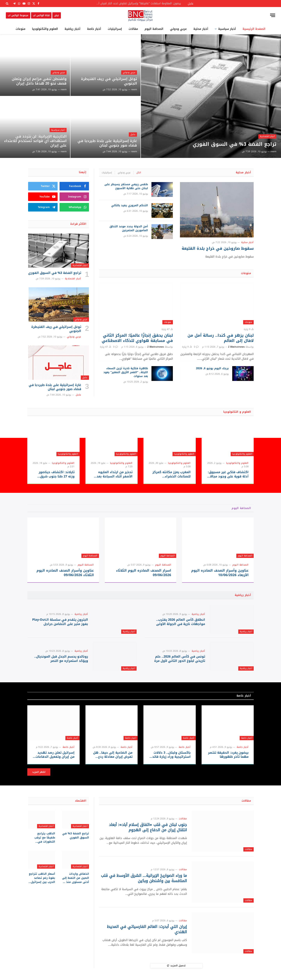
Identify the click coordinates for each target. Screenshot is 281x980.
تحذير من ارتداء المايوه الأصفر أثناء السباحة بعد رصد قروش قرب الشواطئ (112, 474)
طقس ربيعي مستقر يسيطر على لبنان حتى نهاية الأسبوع (126, 186)
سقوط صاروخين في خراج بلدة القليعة (218, 248)
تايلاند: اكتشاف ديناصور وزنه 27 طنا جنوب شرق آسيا (57, 474)
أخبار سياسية (227, 29)
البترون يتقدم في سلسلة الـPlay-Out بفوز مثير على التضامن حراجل (60, 622)
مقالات (133, 29)
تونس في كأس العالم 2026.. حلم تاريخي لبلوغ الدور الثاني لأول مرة (180, 659)
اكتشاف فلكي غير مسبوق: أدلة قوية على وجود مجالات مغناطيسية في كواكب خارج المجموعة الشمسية (228, 474)
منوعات (20, 29)
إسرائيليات (115, 29)
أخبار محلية (201, 29)
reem (273, 151)
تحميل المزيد (176, 966)
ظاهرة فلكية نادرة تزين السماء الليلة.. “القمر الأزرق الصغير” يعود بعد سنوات (126, 372)
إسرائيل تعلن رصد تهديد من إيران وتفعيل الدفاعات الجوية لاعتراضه (55, 755)
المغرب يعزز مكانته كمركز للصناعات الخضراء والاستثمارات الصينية (172, 474)
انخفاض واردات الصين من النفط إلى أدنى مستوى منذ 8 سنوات (76, 878)
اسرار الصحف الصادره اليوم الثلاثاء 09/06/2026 (144, 573)
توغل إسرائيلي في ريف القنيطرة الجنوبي (109, 81)
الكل (139, 173)
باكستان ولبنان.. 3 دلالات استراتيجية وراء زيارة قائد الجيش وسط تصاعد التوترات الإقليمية (171, 755)
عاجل (133, 134)
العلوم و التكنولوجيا (237, 412)
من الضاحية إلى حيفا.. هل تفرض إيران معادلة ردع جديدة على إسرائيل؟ (113, 755)
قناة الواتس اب (41, 15)
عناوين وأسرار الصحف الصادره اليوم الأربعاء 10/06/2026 (220, 573)
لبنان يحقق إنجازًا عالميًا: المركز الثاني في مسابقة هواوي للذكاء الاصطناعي (137, 338)
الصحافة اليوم (154, 29)
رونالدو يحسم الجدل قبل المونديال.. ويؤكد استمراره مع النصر (61, 659)
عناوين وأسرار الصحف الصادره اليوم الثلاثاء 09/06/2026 (65, 573)
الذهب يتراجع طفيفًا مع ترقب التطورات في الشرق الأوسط (45, 838)
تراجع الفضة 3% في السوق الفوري (234, 144)
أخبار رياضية (72, 29)
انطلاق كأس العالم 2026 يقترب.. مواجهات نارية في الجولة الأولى (181, 622)
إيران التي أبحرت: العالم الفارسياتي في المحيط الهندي (147, 929)
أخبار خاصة (94, 29)
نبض (56, 15)
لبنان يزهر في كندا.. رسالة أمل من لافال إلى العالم (221, 338)
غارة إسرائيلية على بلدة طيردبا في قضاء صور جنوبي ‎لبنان (107, 143)
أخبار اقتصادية (267, 136)
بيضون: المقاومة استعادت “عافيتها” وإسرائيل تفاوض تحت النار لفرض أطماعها (137, 4)
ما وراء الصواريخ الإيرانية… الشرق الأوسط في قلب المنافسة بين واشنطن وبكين (144, 878)
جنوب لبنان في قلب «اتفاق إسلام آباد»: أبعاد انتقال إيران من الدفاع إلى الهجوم (148, 827)
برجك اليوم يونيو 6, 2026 (212, 368)
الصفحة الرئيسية (254, 29)
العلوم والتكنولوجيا (45, 29)
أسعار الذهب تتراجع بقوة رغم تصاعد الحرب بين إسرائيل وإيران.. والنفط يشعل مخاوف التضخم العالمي (42, 878)
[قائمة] (273, 15)
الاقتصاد (81, 801)
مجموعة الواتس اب (18, 15)
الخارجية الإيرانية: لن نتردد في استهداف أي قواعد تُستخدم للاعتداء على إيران (35, 141)
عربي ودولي (178, 29)
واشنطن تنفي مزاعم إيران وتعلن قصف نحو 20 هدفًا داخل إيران (39, 81)
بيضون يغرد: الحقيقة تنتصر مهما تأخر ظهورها (228, 755)
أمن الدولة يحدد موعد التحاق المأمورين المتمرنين (129, 228)
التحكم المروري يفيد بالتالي (130, 205)
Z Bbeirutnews (236, 347)
